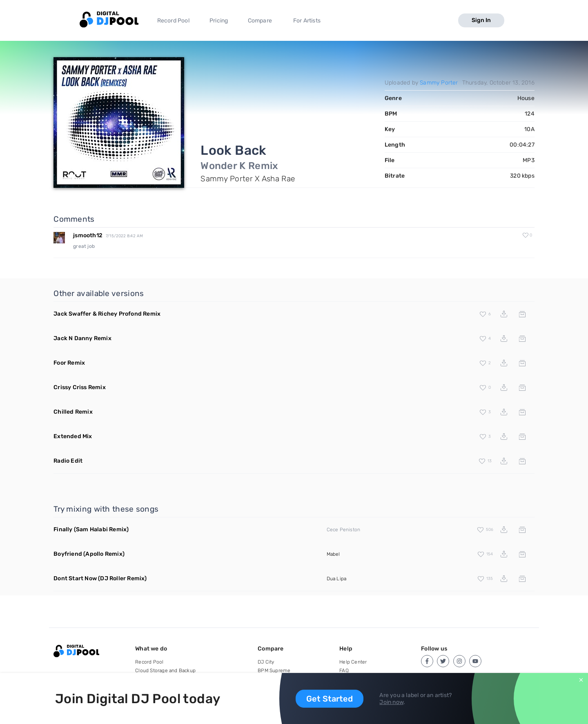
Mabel (333, 554)
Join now (391, 702)
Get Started (330, 699)
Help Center (353, 662)
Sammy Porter (439, 83)
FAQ (344, 671)
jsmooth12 (88, 235)
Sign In (481, 20)
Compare (260, 21)
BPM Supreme (274, 671)
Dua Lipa (337, 579)
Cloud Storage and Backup (165, 671)
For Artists (307, 21)
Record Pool (173, 21)
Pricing (219, 21)
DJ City (266, 662)
